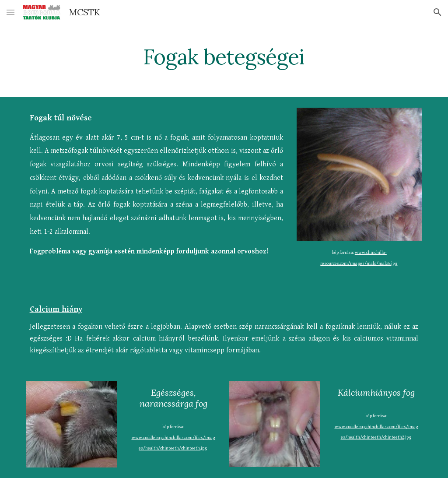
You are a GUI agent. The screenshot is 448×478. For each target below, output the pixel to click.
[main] (224, 55)
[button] (10, 12)
